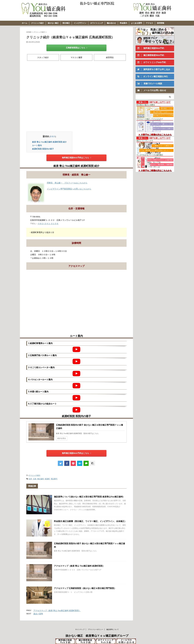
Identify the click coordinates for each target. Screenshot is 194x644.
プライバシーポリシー (95, 629)
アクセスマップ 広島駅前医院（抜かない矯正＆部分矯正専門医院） (85, 588)
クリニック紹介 (38, 23)
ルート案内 (37, 145)
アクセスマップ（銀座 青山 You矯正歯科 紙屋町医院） (79, 566)
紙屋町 (47, 479)
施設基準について (113, 629)
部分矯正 (66, 23)
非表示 (53, 137)
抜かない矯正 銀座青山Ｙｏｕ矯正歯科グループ (97, 636)
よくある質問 (136, 23)
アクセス (149, 23)
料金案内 (123, 23)
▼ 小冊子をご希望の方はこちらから (155, 135)
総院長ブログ (150, 38)
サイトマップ (80, 629)
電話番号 (54, 479)
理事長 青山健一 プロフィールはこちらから (67, 183)
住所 (30, 479)
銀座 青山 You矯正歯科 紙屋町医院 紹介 (49, 142)
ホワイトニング (97, 23)
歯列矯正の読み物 (163, 33)
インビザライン (80, 23)
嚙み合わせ (111, 23)
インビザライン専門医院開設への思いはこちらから (69, 189)
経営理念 (110, 57)
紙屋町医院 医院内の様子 (43, 149)
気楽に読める (159, 30)
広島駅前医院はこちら (77, 48)
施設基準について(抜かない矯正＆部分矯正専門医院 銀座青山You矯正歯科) (89, 497)
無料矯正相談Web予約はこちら (76, 158)
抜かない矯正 (53, 23)
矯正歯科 (41, 479)
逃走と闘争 (38, 614)
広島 (35, 479)
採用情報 (161, 23)
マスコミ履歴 (76, 57)
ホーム (25, 23)
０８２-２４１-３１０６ (48, 224)
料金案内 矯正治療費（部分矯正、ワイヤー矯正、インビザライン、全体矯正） (90, 521)
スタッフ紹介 (43, 57)
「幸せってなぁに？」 (159, 41)
